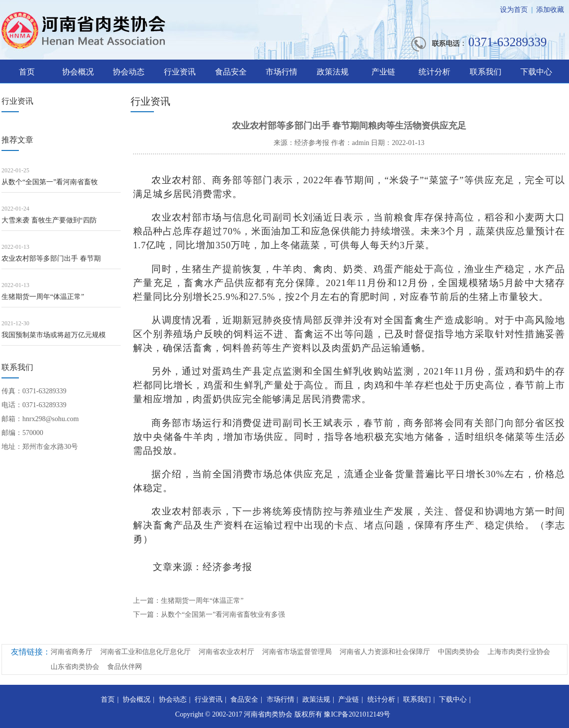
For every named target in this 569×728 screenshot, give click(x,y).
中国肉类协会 (459, 652)
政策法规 (333, 72)
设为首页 (514, 10)
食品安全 (231, 72)
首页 (27, 72)
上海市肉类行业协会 (519, 652)
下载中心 (536, 72)
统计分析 (434, 72)
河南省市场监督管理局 (297, 652)
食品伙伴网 (125, 667)
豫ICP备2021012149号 (357, 714)
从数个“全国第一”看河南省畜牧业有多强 (223, 615)
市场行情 (282, 72)
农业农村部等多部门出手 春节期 (51, 258)
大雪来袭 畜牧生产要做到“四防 (49, 220)
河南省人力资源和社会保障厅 (385, 652)
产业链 (383, 72)
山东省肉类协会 (75, 667)
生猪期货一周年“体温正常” (43, 297)
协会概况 (78, 72)
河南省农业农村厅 (226, 652)
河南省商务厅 (71, 652)
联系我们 (486, 72)
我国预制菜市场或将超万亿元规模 (54, 335)
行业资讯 (180, 72)
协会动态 (129, 72)
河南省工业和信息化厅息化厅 (145, 652)
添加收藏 (550, 10)
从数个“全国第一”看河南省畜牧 (50, 182)
